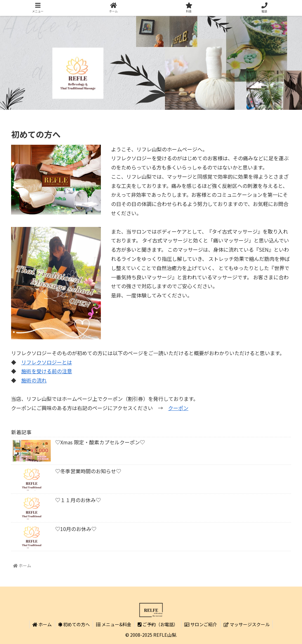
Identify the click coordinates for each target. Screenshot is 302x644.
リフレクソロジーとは (47, 362)
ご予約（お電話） (158, 624)
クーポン (178, 408)
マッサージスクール (247, 624)
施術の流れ (34, 380)
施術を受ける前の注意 (47, 371)
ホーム (42, 624)
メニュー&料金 (114, 624)
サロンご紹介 (201, 624)
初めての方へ (74, 624)
